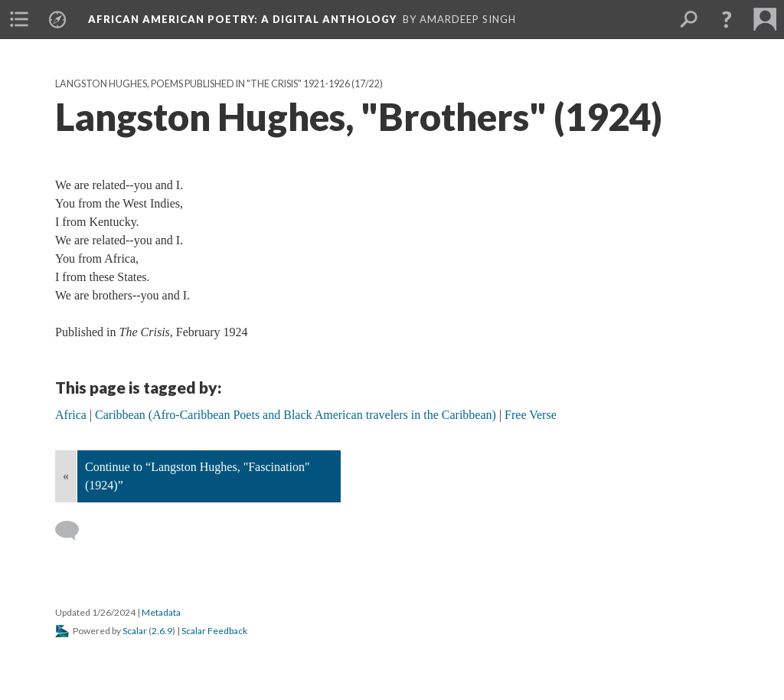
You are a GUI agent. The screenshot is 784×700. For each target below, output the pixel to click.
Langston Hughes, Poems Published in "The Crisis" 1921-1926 (203, 84)
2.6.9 (162, 631)
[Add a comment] (74, 531)
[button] (727, 19)
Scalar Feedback (214, 631)
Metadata (161, 612)
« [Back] (66, 476)
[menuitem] (19, 19)
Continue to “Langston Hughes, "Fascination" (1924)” (197, 476)
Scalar (135, 631)
